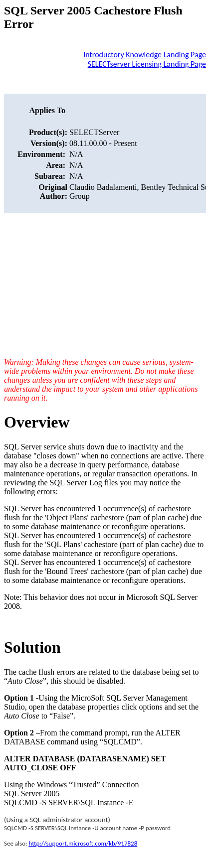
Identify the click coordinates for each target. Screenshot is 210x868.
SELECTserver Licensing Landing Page (147, 64)
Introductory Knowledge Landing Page (145, 55)
